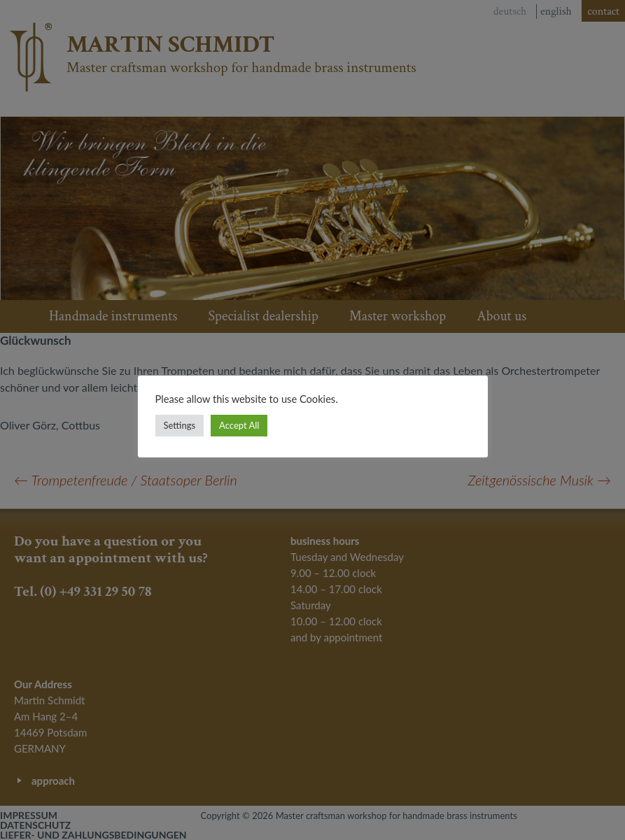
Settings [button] (180, 425)
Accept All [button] (239, 425)
